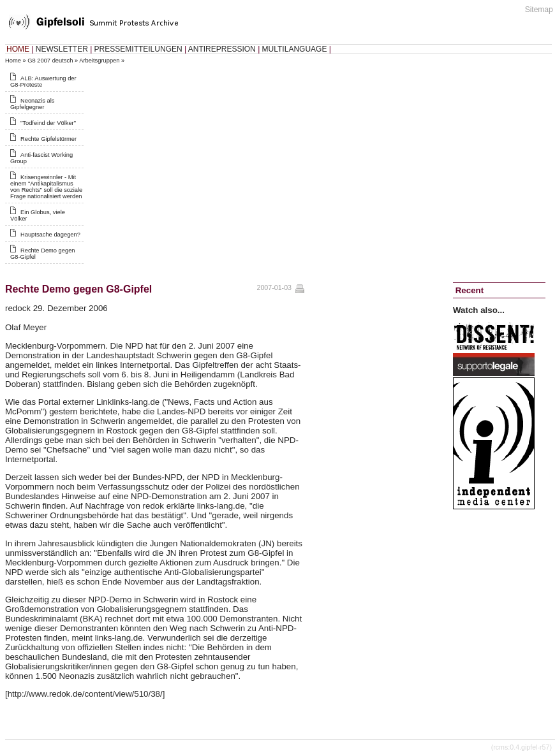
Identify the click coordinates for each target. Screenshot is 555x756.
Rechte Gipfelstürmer (48, 139)
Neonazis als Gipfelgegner (32, 104)
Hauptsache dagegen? (50, 235)
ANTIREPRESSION (222, 49)
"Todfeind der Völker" (48, 123)
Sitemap (539, 10)
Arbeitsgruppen (99, 61)
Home (13, 61)
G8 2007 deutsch (50, 61)
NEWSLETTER (62, 49)
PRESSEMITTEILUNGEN (138, 49)
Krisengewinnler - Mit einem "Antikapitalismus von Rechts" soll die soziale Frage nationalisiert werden (46, 187)
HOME (18, 49)
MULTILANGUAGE (295, 49)
